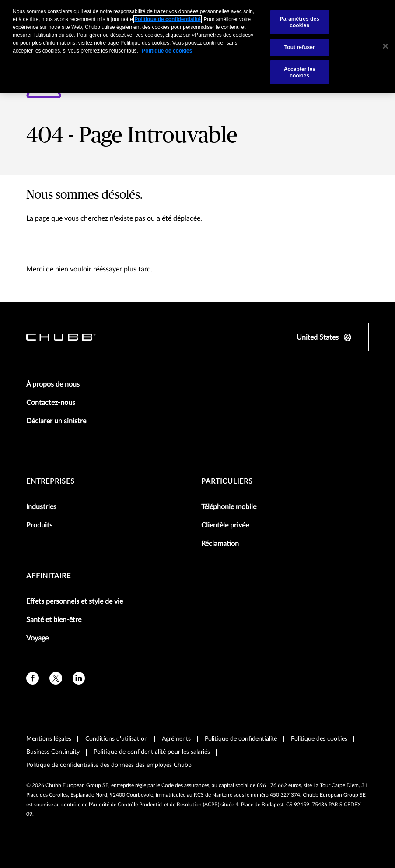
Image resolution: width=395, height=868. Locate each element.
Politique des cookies (319, 739)
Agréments (176, 739)
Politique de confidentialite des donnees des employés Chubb (109, 765)
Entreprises (51, 481)
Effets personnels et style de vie (75, 601)
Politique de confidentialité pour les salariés (152, 752)
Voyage (37, 638)
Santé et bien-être (54, 620)
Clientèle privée (225, 525)
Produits (39, 525)
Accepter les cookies (300, 72)
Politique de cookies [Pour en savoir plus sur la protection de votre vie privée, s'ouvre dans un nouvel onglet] (167, 51)
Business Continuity (53, 752)
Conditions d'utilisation (117, 739)
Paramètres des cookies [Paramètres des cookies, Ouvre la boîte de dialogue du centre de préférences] (300, 22)
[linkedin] (79, 678)
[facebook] (33, 678)
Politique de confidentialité (241, 739)
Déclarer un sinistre (56, 421)
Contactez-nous (51, 403)
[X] (56, 678)
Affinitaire (49, 576)
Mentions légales (49, 739)
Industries (41, 507)
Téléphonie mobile (229, 507)
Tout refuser (300, 47)
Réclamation (220, 544)
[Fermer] (385, 46)
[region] (197, 47)
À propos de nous (53, 384)
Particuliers (227, 481)
